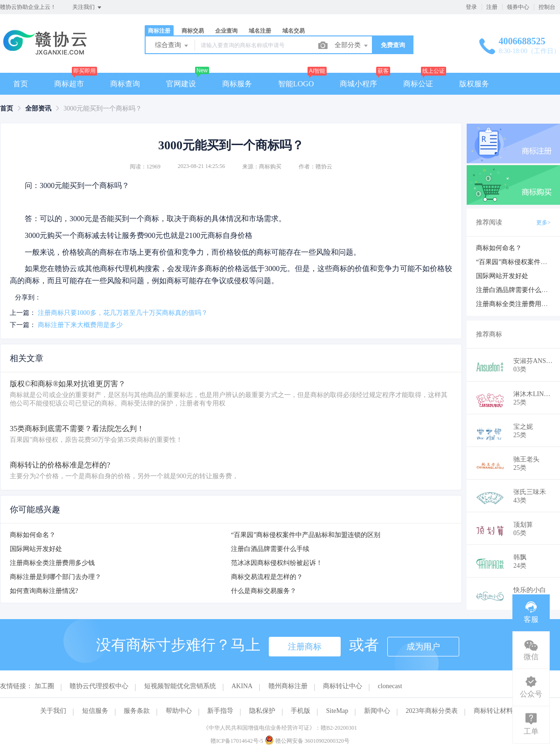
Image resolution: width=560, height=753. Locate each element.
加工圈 (44, 686)
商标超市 (69, 84)
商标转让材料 (493, 711)
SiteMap (337, 711)
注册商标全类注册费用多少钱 (52, 563)
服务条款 (137, 711)
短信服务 (95, 711)
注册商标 (305, 647)
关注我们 (87, 7)
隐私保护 (262, 711)
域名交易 (294, 31)
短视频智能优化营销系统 (180, 686)
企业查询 (226, 31)
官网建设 (181, 84)
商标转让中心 (343, 686)
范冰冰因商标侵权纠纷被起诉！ (277, 563)
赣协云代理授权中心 (99, 686)
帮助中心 (179, 711)
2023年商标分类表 (432, 711)
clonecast (390, 686)
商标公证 (418, 84)
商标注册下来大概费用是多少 (80, 325)
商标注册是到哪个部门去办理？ (56, 577)
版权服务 (474, 84)
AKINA (242, 686)
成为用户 (423, 647)
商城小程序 (358, 84)
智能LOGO (296, 84)
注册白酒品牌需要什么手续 (270, 549)
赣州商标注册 (288, 686)
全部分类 (352, 46)
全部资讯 (38, 108)
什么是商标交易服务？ (264, 591)
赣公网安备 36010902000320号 (307, 741)
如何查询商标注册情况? (44, 591)
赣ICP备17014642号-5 (237, 741)
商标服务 (237, 84)
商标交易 (193, 31)
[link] (7, 108)
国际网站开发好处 (36, 549)
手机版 (301, 711)
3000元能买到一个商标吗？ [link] (103, 108)
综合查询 (172, 46)
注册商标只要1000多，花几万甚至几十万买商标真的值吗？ (123, 313)
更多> (543, 223)
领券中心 (518, 7)
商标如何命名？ (33, 535)
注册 (492, 7)
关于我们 (53, 711)
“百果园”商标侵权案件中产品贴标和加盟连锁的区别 (306, 535)
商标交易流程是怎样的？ (267, 577)
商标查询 (125, 84)
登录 (471, 7)
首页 (21, 84)
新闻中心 (377, 711)
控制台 (547, 7)
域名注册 (260, 31)
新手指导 (220, 711)
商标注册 (159, 31)
